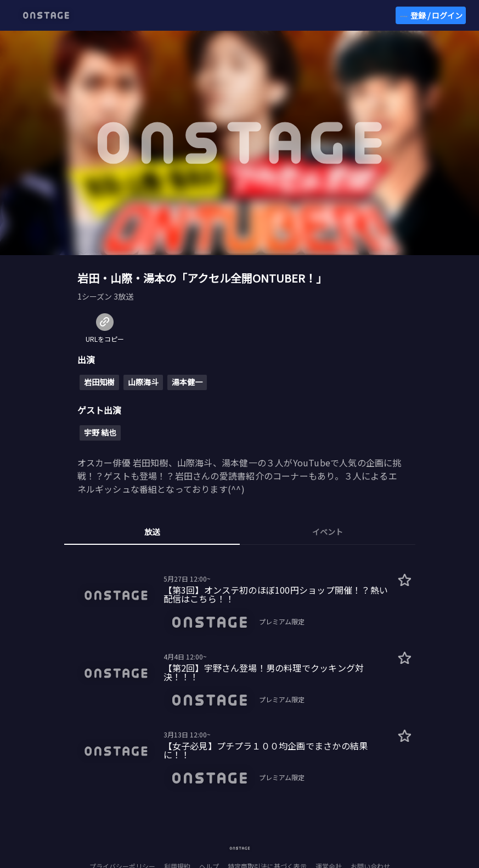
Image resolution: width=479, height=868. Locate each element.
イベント (328, 532)
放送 (152, 532)
